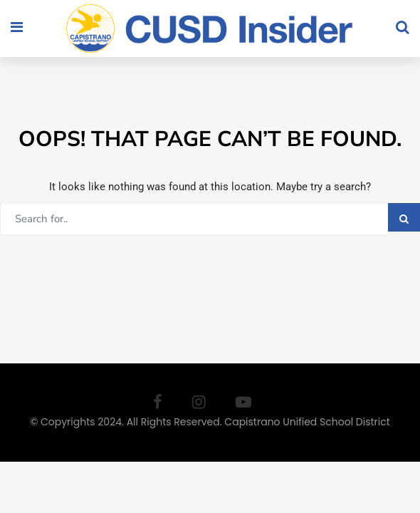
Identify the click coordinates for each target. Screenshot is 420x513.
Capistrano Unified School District (307, 422)
